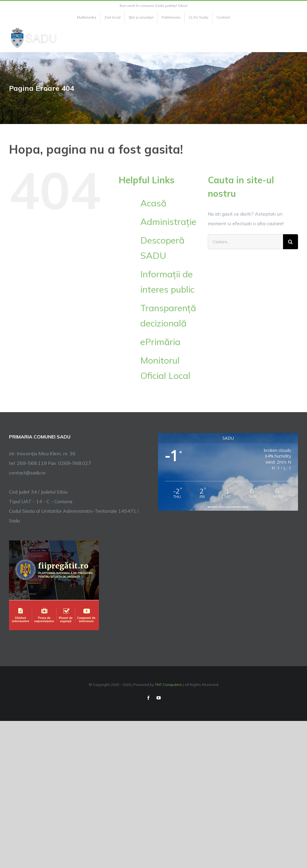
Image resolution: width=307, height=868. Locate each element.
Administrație (168, 222)
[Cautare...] (245, 242)
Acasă (153, 203)
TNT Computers (168, 685)
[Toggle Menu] (295, 38)
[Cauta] (291, 242)
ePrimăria (160, 342)
